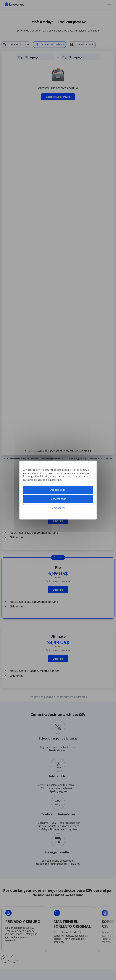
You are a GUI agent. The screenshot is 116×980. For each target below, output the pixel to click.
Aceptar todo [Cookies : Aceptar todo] (58, 490)
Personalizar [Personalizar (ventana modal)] (58, 508)
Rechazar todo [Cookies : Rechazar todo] (58, 499)
